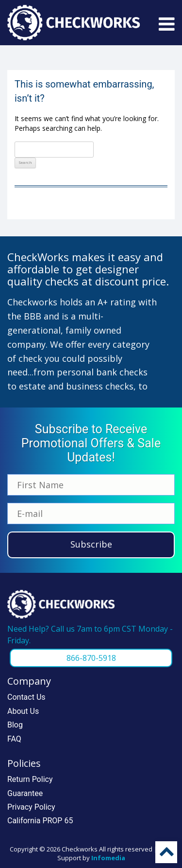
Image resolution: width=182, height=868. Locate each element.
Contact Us (26, 697)
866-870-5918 (91, 658)
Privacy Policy (31, 807)
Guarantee (25, 793)
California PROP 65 (40, 821)
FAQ (14, 739)
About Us (23, 711)
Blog (15, 725)
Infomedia (108, 858)
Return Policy (30, 779)
